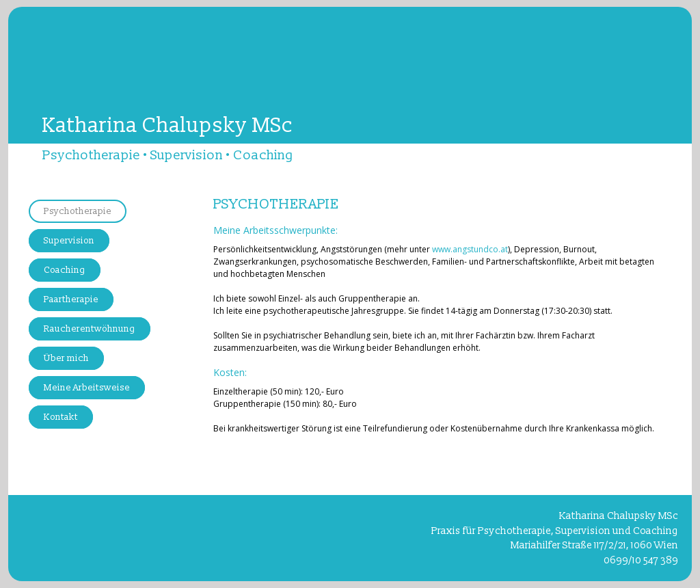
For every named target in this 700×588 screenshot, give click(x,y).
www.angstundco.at (470, 249)
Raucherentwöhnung (90, 329)
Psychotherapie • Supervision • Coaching (168, 155)
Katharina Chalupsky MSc (167, 125)
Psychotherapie (78, 211)
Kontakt (61, 417)
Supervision (69, 241)
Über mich (66, 358)
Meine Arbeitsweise (87, 388)
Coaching (65, 270)
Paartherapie (71, 299)
